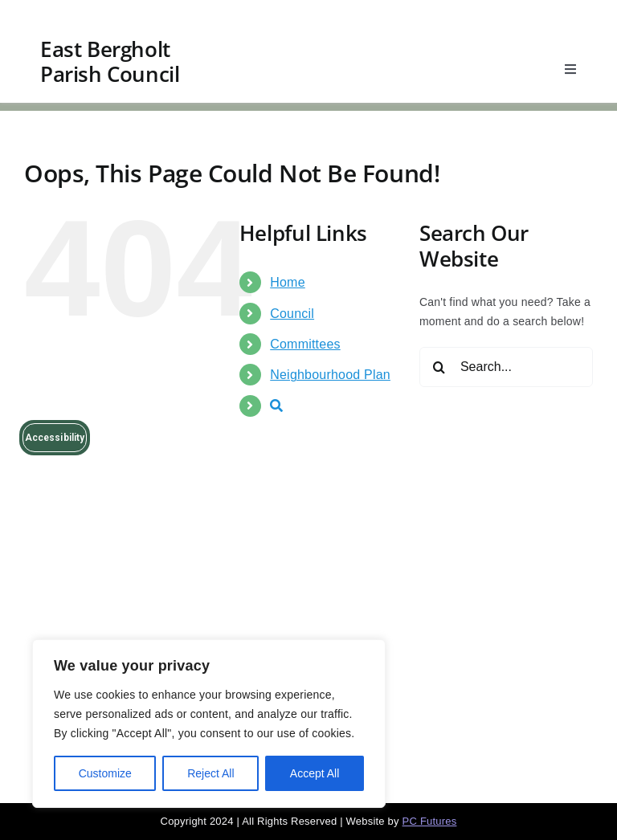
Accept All (315, 773)
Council (292, 314)
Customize (105, 773)
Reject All (210, 773)
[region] (209, 724)
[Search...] (506, 367)
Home (288, 282)
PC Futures (430, 821)
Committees (305, 344)
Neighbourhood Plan (330, 375)
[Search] (439, 367)
